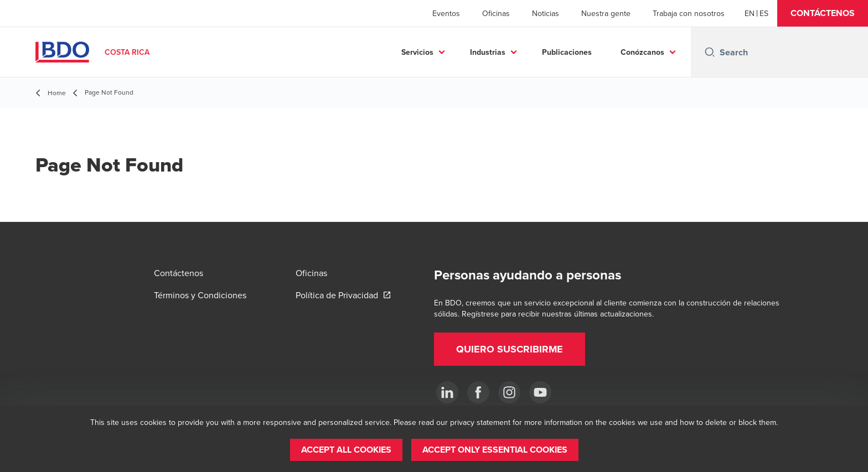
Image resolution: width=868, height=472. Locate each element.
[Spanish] (764, 13)
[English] (750, 13)
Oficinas (496, 13)
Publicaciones (567, 52)
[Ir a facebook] (478, 392)
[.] (447, 392)
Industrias (488, 52)
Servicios (417, 52)
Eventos (446, 13)
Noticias (546, 13)
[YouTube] (540, 392)
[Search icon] (710, 52)
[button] (823, 13)
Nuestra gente (606, 13)
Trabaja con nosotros (689, 13)
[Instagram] (509, 392)
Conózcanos (642, 52)
